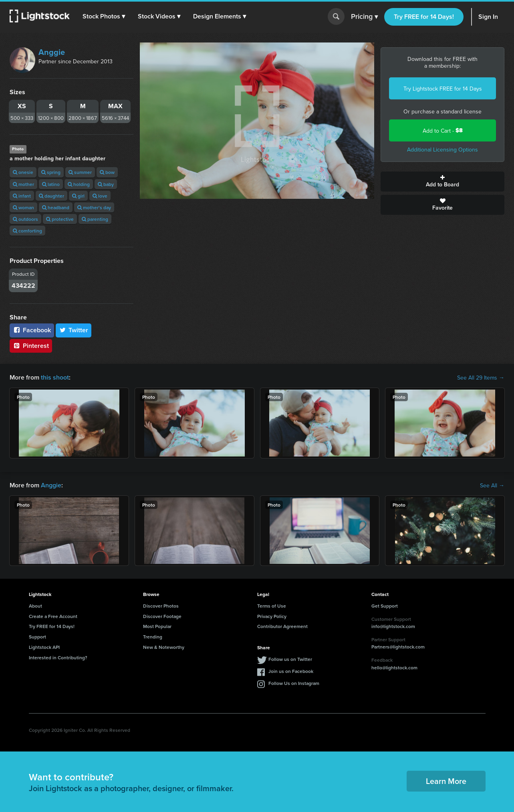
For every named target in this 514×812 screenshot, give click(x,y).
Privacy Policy (272, 616)
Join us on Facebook (291, 671)
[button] (104, 16)
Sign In (488, 17)
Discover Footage (162, 616)
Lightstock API (44, 647)
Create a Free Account (53, 616)
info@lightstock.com (393, 626)
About (35, 606)
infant (22, 196)
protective (60, 219)
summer (80, 172)
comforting (27, 231)
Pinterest (31, 346)
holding (79, 184)
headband (56, 207)
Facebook (32, 330)
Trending (153, 637)
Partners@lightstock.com (398, 647)
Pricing (364, 17)
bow (107, 172)
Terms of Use (272, 606)
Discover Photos (161, 606)
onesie (23, 172)
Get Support (385, 606)
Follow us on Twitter (290, 659)
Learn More (446, 781)
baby (106, 184)
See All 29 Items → (481, 378)
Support (37, 637)
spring (51, 172)
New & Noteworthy (164, 647)
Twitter (74, 330)
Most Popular (157, 626)
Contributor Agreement (282, 626)
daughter (51, 196)
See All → (492, 485)
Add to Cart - (443, 130)
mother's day (94, 207)
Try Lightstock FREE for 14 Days (443, 89)
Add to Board (442, 182)
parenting (95, 219)
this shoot (55, 377)
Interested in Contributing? (58, 657)
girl (78, 196)
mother (23, 184)
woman (23, 207)
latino (51, 184)
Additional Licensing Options (442, 149)
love (100, 196)
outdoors (25, 219)
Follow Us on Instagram (294, 683)
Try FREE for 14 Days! (424, 17)
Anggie (52, 52)
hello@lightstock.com (394, 668)
